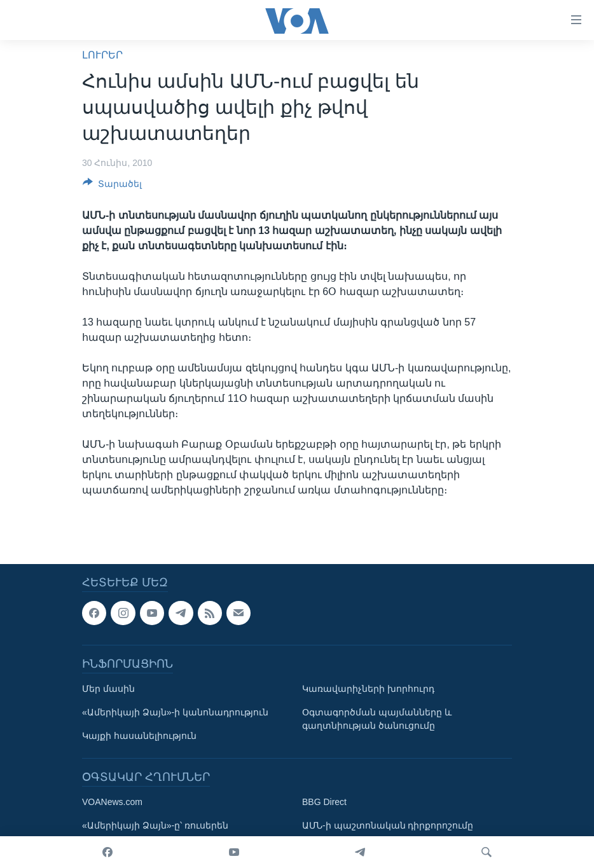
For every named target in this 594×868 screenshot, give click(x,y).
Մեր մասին (108, 689)
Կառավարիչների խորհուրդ (368, 689)
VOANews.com (112, 802)
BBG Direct (324, 802)
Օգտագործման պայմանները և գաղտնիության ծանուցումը (377, 719)
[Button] (112, 186)
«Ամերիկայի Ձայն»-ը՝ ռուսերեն (155, 825)
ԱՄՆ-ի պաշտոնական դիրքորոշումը (388, 825)
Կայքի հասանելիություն (139, 736)
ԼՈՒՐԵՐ (102, 55)
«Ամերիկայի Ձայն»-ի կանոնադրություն (175, 712)
